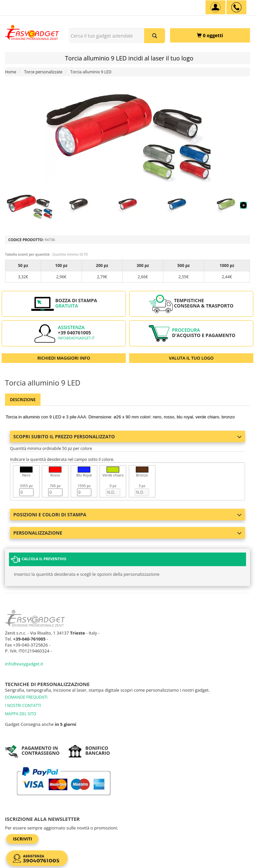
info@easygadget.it (76, 338)
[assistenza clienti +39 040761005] (236, 7)
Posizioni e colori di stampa (127, 515)
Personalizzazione (127, 533)
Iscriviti (22, 839)
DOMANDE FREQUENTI (26, 697)
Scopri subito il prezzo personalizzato (127, 436)
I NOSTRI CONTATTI (23, 705)
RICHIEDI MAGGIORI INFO (64, 358)
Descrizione (23, 400)
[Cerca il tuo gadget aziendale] (155, 36)
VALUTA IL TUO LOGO (191, 358)
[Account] (215, 7)
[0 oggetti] (210, 35)
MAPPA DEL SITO (21, 714)
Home (11, 72)
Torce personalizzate (43, 72)
